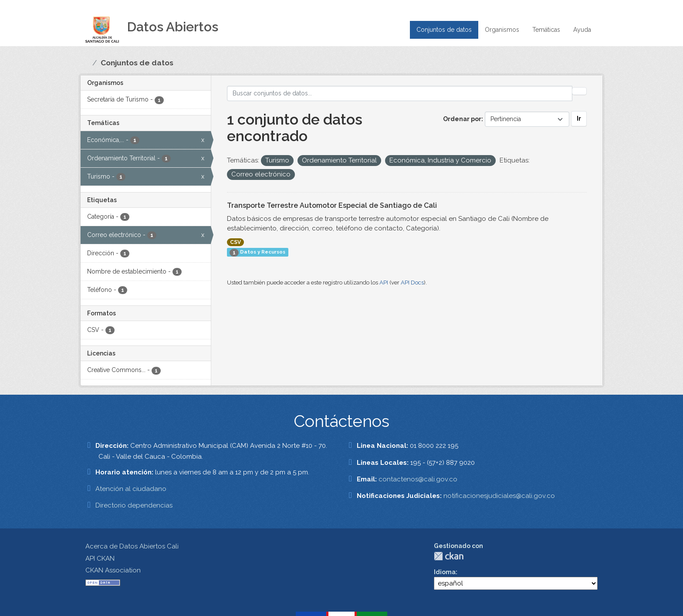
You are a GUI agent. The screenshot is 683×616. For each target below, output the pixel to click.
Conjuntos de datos (444, 30)
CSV (235, 242)
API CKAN (100, 558)
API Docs (412, 283)
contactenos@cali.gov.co (418, 479)
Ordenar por (462, 119)
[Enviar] (579, 91)
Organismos (502, 30)
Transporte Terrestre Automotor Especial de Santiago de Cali (332, 205)
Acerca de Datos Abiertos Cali (132, 546)
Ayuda (582, 30)
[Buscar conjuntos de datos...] (400, 93)
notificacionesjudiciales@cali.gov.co (499, 496)
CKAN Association (113, 570)
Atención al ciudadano (131, 489)
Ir (579, 118)
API (384, 283)
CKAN (449, 556)
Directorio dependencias (134, 505)
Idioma (445, 572)
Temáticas (546, 30)
